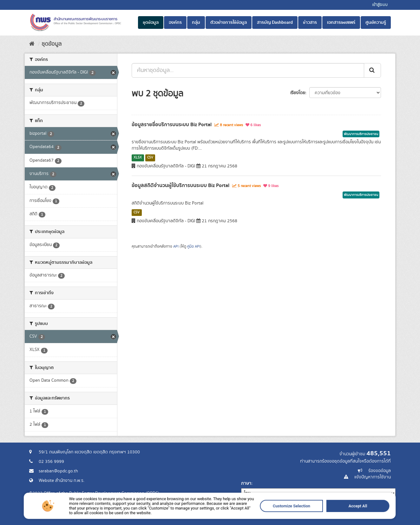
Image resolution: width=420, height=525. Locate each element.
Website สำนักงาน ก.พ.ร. (62, 481)
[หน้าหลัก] (32, 44)
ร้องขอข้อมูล (380, 471)
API (176, 246)
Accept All (279, 521)
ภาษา (246, 483)
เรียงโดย (298, 93)
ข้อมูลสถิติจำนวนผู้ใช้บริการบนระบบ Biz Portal (180, 185)
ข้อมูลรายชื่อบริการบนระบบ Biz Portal (172, 125)
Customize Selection (244, 521)
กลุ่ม (196, 23)
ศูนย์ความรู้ (376, 23)
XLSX (138, 158)
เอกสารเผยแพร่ (341, 23)
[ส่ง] (372, 70)
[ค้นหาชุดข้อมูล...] (248, 70)
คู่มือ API (194, 246)
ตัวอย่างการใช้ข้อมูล (229, 23)
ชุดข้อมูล (151, 23)
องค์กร (175, 23)
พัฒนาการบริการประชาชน (361, 134)
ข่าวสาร (310, 23)
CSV (150, 158)
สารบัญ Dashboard (275, 23)
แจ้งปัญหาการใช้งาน (373, 477)
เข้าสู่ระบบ (380, 5)
